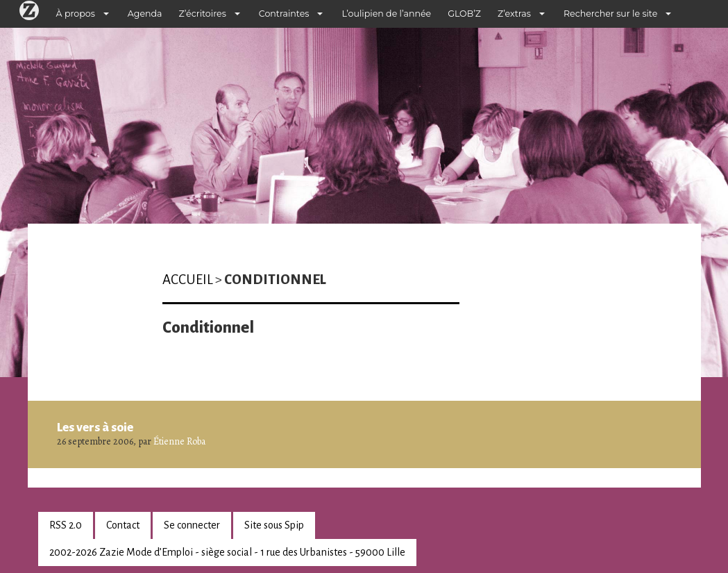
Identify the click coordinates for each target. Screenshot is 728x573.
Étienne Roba (179, 441)
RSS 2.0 (66, 525)
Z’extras (514, 14)
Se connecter (192, 525)
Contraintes (284, 14)
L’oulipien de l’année (386, 14)
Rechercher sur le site (610, 14)
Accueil (188, 280)
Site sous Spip (274, 525)
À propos (76, 14)
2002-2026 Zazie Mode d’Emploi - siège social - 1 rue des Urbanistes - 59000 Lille (227, 552)
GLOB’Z (464, 14)
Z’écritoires (203, 14)
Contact (123, 525)
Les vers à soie (95, 427)
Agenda (145, 14)
